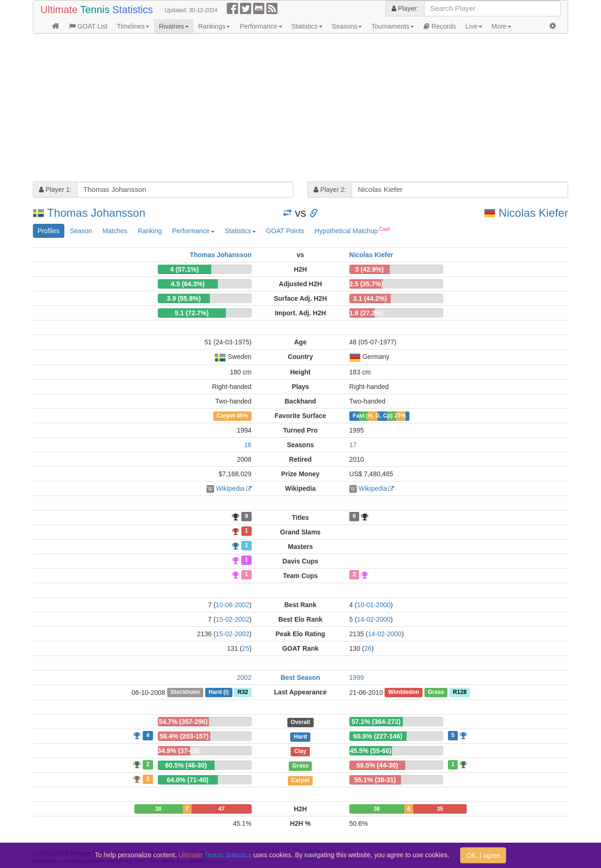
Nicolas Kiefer (533, 213)
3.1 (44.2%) (370, 298)
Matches (115, 231)
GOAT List (88, 26)
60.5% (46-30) (186, 765)
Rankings (214, 26)
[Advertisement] (300, 109)
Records (440, 26)
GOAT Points (285, 231)
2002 (244, 678)
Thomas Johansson (96, 213)
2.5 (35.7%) (366, 284)
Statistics (307, 26)
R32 (243, 693)
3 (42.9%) (369, 269)
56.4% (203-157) (184, 736)
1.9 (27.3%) (366, 313)
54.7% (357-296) (183, 722)
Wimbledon (404, 693)
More (501, 26)
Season (81, 231)
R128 (459, 693)
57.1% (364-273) (376, 722)
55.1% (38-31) (375, 780)
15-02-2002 (232, 619)
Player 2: (330, 190)
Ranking (150, 231)
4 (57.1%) (184, 269)
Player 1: (55, 190)
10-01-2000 (374, 605)
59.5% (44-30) (377, 765)
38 (158, 809)
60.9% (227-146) (378, 736)
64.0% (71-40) (188, 780)
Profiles (49, 231)
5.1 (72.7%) (192, 313)
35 (440, 809)
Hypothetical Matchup (352, 230)
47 (221, 809)
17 (353, 445)
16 (248, 445)
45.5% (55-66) (371, 751)
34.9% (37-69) (179, 751)
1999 (357, 678)
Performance (261, 26)
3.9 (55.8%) (184, 298)
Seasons (347, 26)
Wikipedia (230, 488)
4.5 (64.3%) (188, 284)
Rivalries (174, 26)
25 (246, 648)
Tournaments (393, 26)
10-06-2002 (232, 605)
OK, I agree (483, 855)
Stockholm (185, 693)
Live (474, 26)
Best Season (300, 678)
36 (377, 809)
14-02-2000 (374, 619)
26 (368, 648)
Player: (405, 8)
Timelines (133, 26)
